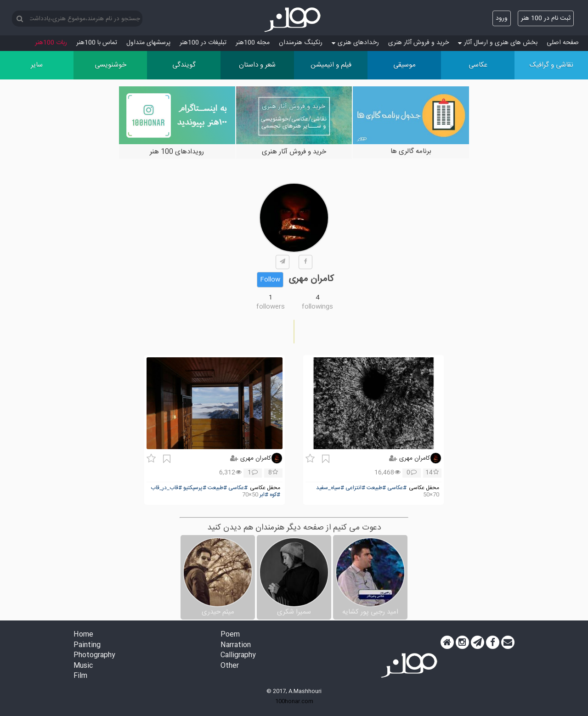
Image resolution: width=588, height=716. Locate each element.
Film (80, 676)
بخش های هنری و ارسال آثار (498, 43)
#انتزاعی (355, 488)
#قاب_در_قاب (166, 488)
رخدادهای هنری (355, 43)
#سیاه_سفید (330, 488)
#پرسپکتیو (195, 488)
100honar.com (294, 701)
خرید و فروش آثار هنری (418, 43)
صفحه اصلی (563, 43)
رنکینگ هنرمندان (301, 43)
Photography (94, 656)
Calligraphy (238, 656)
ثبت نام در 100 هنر (546, 18)
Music (83, 666)
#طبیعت (376, 488)
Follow (270, 280)
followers (271, 307)
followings (317, 307)
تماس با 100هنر (97, 43)
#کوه (275, 495)
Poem (230, 635)
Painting (87, 646)
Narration (236, 646)
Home (83, 635)
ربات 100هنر (51, 43)
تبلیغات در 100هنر (203, 43)
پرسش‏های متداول (148, 43)
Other (230, 666)
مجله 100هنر (253, 43)
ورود (502, 18)
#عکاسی (397, 488)
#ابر (264, 495)
